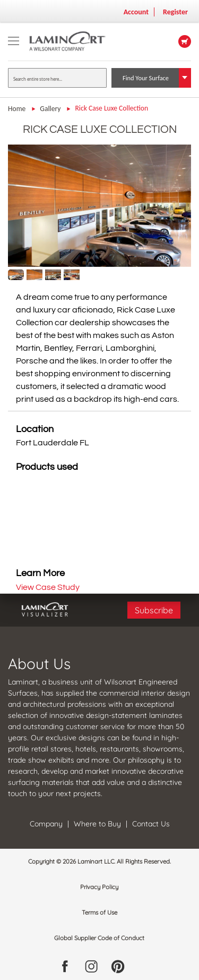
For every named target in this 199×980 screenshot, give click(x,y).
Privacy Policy (99, 887)
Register (175, 12)
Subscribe (154, 610)
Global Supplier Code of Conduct (99, 938)
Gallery (51, 109)
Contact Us (151, 824)
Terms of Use (99, 913)
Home (18, 109)
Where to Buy (97, 824)
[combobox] (57, 78)
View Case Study (48, 587)
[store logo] (75, 41)
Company (47, 824)
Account (136, 12)
